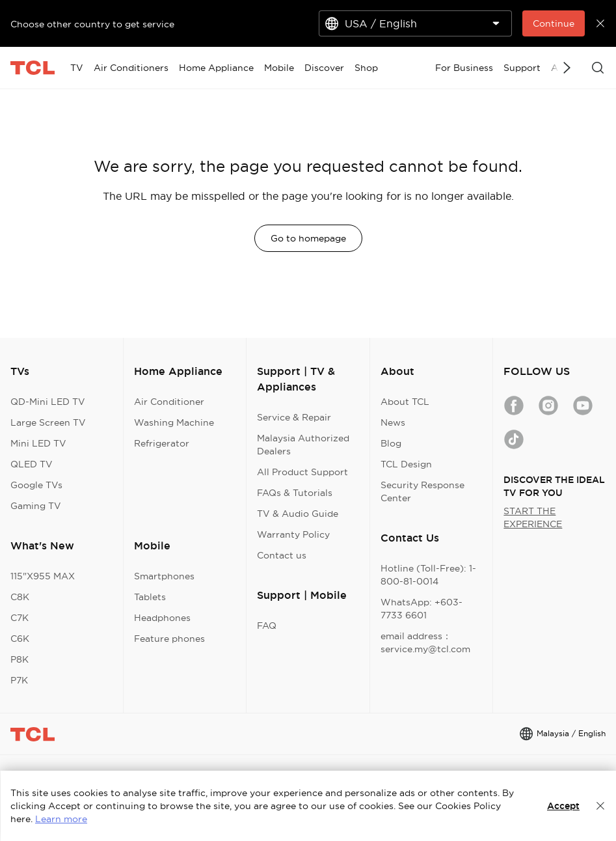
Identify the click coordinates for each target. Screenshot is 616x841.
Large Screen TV (48, 422)
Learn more (61, 819)
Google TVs (36, 485)
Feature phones (169, 639)
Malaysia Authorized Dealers (303, 445)
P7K (19, 680)
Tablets (150, 597)
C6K (20, 639)
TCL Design (406, 464)
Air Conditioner (169, 402)
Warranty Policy (293, 534)
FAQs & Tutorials (295, 493)
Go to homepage (308, 238)
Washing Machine (174, 422)
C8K (20, 597)
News (393, 422)
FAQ (267, 626)
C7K (20, 618)
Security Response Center (422, 491)
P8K (20, 659)
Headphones (162, 618)
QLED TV (32, 464)
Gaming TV (36, 506)
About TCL (405, 402)
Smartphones (164, 576)
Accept (563, 806)
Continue (554, 23)
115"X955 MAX (43, 576)
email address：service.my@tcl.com (425, 642)
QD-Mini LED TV (48, 402)
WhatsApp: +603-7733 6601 (422, 609)
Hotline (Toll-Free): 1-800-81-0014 (428, 575)
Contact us (282, 555)
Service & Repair (294, 417)
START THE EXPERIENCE (533, 517)
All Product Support (302, 472)
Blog (391, 443)
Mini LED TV (38, 443)
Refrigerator (162, 443)
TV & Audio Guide (298, 514)
